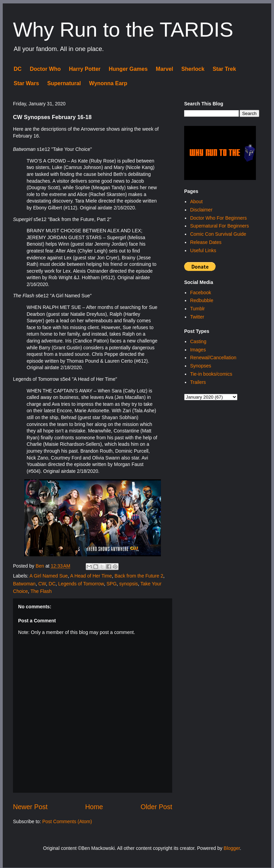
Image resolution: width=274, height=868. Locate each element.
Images (198, 350)
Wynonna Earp (108, 83)
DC (18, 69)
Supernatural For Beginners (219, 226)
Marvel (165, 69)
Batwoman (24, 584)
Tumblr (197, 309)
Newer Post (30, 807)
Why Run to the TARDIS (123, 30)
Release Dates (206, 242)
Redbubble (202, 300)
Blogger (232, 848)
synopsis (128, 584)
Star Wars (26, 83)
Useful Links (203, 250)
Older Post (156, 807)
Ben (40, 566)
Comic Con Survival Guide (218, 234)
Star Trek (224, 69)
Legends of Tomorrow (81, 584)
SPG (112, 584)
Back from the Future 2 (139, 576)
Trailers (198, 382)
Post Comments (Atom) (67, 821)
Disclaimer (201, 210)
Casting (198, 341)
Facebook (200, 293)
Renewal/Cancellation (213, 358)
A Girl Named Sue (49, 576)
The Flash (41, 591)
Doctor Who (45, 69)
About (196, 202)
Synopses (200, 366)
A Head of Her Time (91, 576)
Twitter (197, 317)
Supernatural (64, 83)
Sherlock (193, 69)
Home (94, 807)
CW (42, 584)
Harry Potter (85, 69)
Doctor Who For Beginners (218, 218)
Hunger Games (128, 69)
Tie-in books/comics (211, 374)
